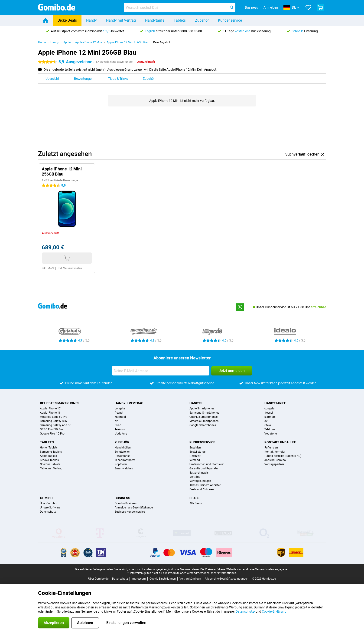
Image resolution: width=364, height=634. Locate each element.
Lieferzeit (195, 456)
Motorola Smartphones (204, 421)
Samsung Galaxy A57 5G (56, 425)
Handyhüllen (123, 448)
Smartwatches (124, 468)
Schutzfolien (122, 452)
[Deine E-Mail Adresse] (161, 371)
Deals (194, 498)
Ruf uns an (271, 448)
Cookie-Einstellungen (163, 579)
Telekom (120, 429)
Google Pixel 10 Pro (52, 434)
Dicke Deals (67, 20)
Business (122, 498)
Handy (91, 20)
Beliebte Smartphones (60, 403)
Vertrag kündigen (200, 481)
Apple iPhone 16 (50, 413)
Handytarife (155, 20)
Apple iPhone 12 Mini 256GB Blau (128, 42)
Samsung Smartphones (204, 413)
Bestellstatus (197, 452)
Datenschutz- (245, 611)
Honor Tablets (49, 448)
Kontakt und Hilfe (280, 442)
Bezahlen (195, 448)
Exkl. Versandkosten (69, 268)
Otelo (118, 425)
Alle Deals (196, 503)
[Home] (45, 20)
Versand (195, 460)
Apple (67, 42)
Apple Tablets (48, 456)
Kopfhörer (121, 464)
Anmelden (271, 7)
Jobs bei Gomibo (275, 460)
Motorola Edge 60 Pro (54, 417)
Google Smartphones (203, 425)
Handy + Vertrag (129, 403)
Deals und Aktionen (202, 489)
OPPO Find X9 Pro (51, 429)
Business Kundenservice (130, 512)
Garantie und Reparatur (204, 468)
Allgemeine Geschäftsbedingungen (227, 579)
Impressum (139, 579)
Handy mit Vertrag (121, 20)
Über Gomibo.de (98, 579)
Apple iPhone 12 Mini (89, 42)
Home (42, 42)
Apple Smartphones (202, 408)
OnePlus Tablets (50, 464)
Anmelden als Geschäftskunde (134, 508)
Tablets (180, 20)
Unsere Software (50, 508)
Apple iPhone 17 (50, 408)
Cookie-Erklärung (274, 611)
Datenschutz (48, 512)
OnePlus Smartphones (203, 417)
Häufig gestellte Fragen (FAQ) (283, 456)
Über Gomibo (48, 503)
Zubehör (202, 20)
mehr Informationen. (224, 573)
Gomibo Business (126, 503)
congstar (120, 408)
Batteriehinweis (199, 473)
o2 (116, 421)
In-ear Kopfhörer (125, 460)
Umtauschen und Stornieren (207, 464)
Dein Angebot (162, 42)
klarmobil (121, 417)
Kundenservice (230, 20)
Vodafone (121, 434)
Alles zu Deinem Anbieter (205, 485)
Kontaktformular (275, 452)
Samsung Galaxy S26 (53, 421)
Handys (196, 403)
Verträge (195, 477)
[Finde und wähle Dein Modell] (180, 7)
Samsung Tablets (51, 452)
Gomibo (46, 498)
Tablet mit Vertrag (51, 468)
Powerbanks (122, 456)
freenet (119, 413)
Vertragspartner (274, 464)
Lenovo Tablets (49, 460)
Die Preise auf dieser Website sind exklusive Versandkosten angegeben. (245, 569)
